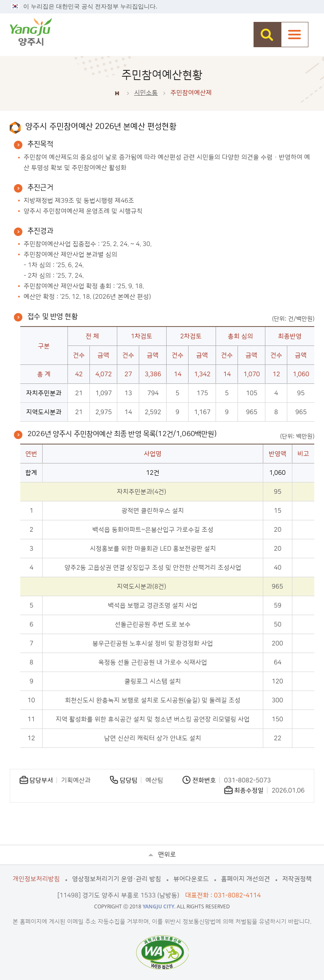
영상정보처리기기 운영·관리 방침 (117, 879)
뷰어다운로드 (191, 879)
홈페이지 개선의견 (246, 879)
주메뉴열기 (295, 35)
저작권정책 (297, 879)
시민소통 (146, 93)
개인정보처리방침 (36, 879)
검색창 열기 (267, 35)
